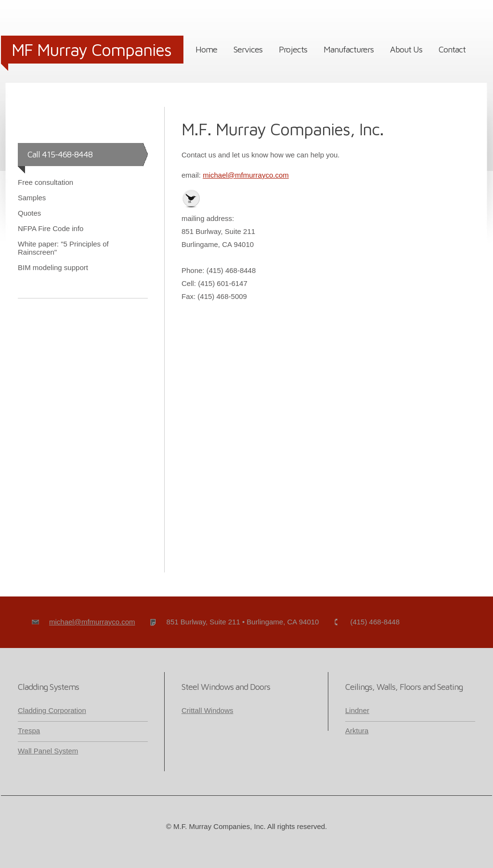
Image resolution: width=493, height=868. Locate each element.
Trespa (29, 731)
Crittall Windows (208, 710)
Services (248, 49)
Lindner (357, 710)
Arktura (357, 731)
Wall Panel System (48, 751)
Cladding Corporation (52, 710)
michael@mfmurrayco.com (246, 175)
